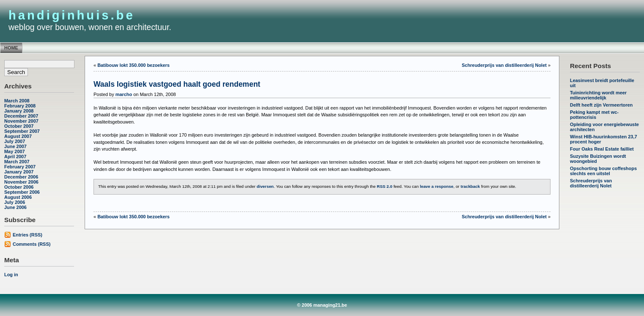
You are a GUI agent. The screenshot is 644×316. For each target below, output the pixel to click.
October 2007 (19, 126)
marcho (124, 94)
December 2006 (21, 177)
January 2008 (19, 111)
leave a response (436, 186)
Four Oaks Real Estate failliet (602, 149)
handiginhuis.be (72, 15)
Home (11, 48)
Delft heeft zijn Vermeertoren (601, 105)
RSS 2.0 (385, 186)
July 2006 (15, 202)
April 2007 (15, 157)
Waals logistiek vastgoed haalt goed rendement (177, 84)
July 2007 (15, 141)
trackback (470, 186)
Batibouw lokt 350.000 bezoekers (133, 65)
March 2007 (17, 162)
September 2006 (22, 192)
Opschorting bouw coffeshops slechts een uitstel (603, 171)
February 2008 (20, 106)
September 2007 (22, 131)
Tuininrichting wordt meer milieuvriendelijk (598, 95)
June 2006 (15, 207)
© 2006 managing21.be (322, 305)
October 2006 (19, 187)
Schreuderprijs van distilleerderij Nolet (591, 183)
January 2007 (19, 172)
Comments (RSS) (32, 244)
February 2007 (20, 167)
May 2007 (15, 151)
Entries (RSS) (28, 235)
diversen (265, 186)
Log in (11, 275)
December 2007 (21, 116)
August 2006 (18, 197)
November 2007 (21, 121)
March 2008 (17, 101)
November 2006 (21, 182)
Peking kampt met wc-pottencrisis (594, 115)
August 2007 (18, 136)
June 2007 (15, 146)
